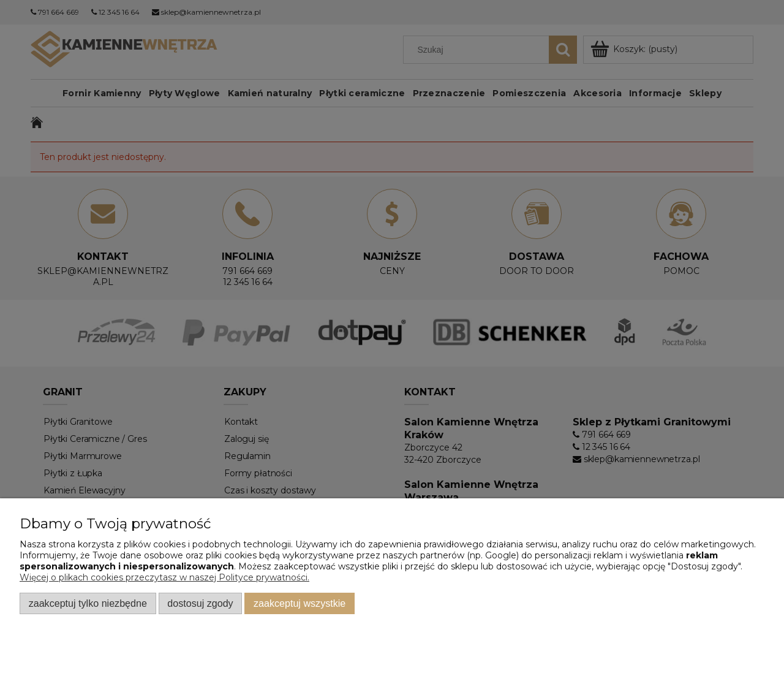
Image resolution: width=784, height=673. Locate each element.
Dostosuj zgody (200, 603)
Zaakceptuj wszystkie (300, 603)
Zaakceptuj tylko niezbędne (88, 603)
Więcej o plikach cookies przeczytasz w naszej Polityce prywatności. (164, 577)
